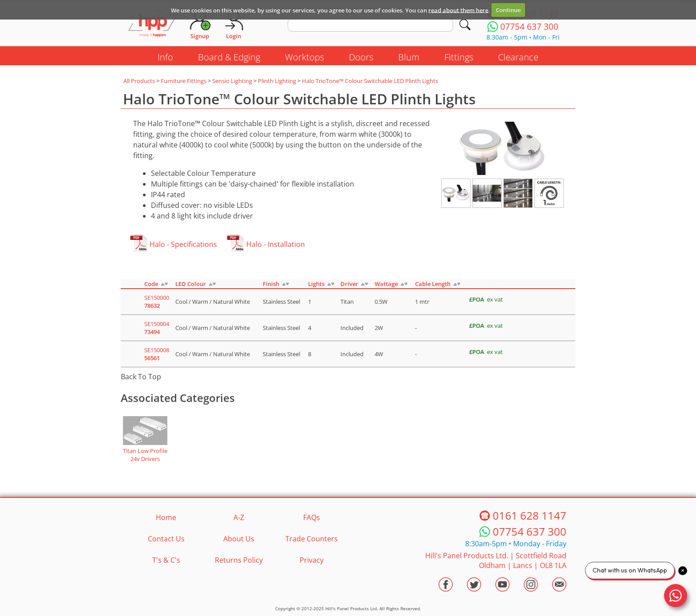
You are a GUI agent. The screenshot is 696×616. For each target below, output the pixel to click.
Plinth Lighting (277, 81)
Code (151, 284)
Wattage (386, 284)
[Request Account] (200, 24)
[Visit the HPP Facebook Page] (446, 584)
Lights (316, 284)
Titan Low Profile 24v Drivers (145, 455)
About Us (239, 539)
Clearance (518, 57)
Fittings (459, 57)
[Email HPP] (559, 584)
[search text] (370, 25)
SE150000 (157, 302)
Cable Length (433, 284)
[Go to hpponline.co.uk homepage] (153, 24)
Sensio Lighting (232, 81)
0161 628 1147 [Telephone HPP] (530, 515)
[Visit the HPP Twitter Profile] (474, 584)
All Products (139, 81)
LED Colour (191, 284)
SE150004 (157, 328)
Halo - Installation (276, 244)
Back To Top (141, 377)
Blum (409, 57)
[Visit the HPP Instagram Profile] (531, 584)
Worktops (304, 57)
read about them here (458, 10)
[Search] (465, 25)
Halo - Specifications (183, 244)
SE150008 (157, 354)
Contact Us (166, 539)
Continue (508, 10)
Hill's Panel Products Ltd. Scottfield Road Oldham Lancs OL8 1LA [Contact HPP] (496, 560)
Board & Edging (229, 57)
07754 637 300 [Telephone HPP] (530, 531)
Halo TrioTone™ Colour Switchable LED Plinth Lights (370, 81)
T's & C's (166, 560)
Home (166, 517)
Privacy (312, 560)
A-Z (239, 517)
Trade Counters (312, 539)
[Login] (233, 24)
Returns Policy (239, 560)
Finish (271, 284)
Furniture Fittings (184, 81)
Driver (349, 284)
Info (165, 57)
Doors (361, 57)
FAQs (312, 517)
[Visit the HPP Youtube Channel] (502, 584)
